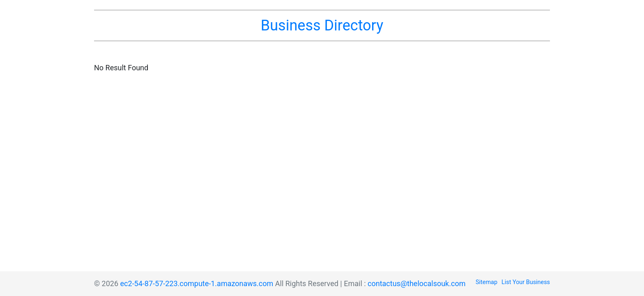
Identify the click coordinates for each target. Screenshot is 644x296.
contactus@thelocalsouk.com (416, 283)
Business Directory (322, 25)
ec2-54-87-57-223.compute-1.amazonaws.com (197, 283)
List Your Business (526, 282)
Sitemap (486, 282)
